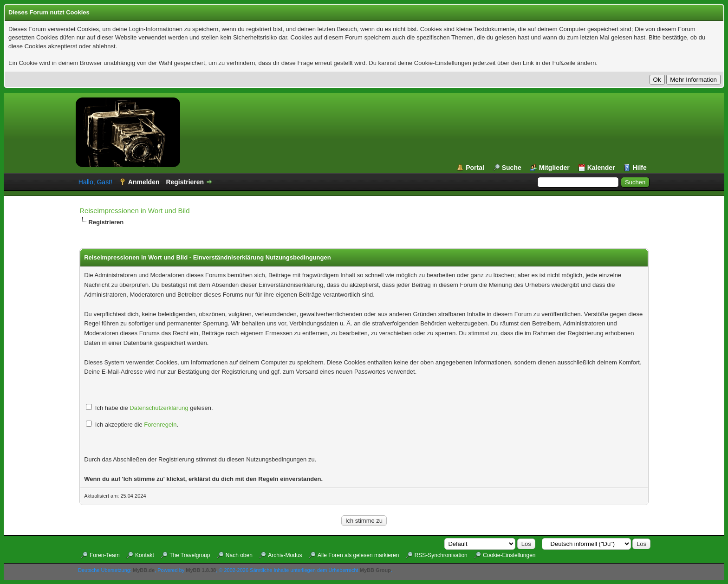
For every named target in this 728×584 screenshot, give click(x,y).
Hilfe (639, 168)
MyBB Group (375, 570)
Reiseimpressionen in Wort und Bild (134, 211)
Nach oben (239, 555)
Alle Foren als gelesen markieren (358, 555)
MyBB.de (144, 570)
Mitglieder (554, 168)
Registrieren (185, 182)
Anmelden (144, 182)
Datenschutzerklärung (159, 408)
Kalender (601, 168)
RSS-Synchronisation (441, 555)
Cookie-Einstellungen (509, 555)
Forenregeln (160, 425)
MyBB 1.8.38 (201, 570)
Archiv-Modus (285, 555)
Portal (475, 168)
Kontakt (145, 555)
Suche (512, 168)
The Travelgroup (190, 555)
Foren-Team (105, 555)
